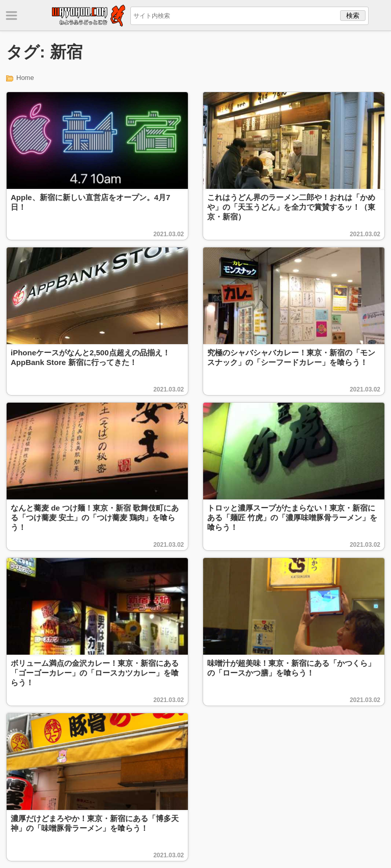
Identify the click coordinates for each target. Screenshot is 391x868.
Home (25, 78)
